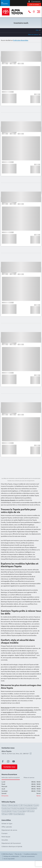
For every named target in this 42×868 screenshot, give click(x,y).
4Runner (4, 805)
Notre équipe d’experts (8, 500)
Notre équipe (5, 707)
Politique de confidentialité (11, 856)
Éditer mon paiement (33, 34)
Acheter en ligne (7, 823)
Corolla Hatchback (31, 808)
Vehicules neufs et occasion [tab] (11, 777)
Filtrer (37, 30)
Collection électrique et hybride (12, 846)
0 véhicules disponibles (21, 40)
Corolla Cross (6, 808)
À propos (5, 833)
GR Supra (5, 814)
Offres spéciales (7, 827)
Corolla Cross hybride (18, 808)
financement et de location (25, 710)
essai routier (7, 712)
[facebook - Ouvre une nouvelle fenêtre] (3, 761)
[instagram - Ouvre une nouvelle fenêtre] (8, 761)
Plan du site (18, 854)
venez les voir (24, 733)
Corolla (36, 805)
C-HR (21, 805)
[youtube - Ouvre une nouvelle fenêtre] (14, 761)
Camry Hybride (28, 805)
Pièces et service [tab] (29, 777)
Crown (15, 811)
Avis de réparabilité (9, 859)
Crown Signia (22, 811)
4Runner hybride (13, 805)
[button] (5, 3)
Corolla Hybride (7, 811)
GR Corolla (31, 811)
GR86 (11, 814)
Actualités (5, 840)
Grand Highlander (19, 814)
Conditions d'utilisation (31, 854)
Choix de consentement (28, 856)
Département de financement (11, 843)
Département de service (9, 830)
